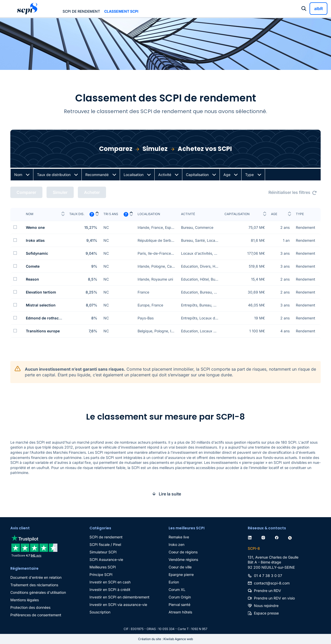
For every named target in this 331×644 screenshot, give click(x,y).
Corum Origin (180, 597)
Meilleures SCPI (103, 567)
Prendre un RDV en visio (274, 598)
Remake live (179, 537)
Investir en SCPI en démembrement (119, 597)
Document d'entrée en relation (36, 577)
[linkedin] (251, 537)
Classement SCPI (121, 11)
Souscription (100, 612)
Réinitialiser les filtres (289, 192)
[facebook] (278, 537)
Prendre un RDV (268, 591)
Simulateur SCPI (103, 552)
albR (318, 9)
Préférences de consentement (36, 615)
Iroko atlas (35, 240)
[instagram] (264, 537)
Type (249, 175)
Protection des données (30, 607)
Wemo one (35, 227)
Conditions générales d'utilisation (38, 592)
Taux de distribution (54, 175)
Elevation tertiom (41, 292)
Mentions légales (25, 600)
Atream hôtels (180, 612)
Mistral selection (41, 305)
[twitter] (291, 537)
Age (227, 175)
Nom (18, 175)
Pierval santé (179, 605)
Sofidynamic (37, 253)
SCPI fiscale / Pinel (105, 544)
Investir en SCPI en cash (110, 582)
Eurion (174, 582)
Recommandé (97, 175)
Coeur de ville (180, 567)
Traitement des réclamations (34, 585)
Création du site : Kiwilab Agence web (165, 639)
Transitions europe (43, 331)
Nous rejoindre (266, 606)
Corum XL (177, 590)
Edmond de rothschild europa (52, 318)
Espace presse (266, 613)
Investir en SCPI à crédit (110, 590)
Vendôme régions (183, 559)
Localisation (134, 175)
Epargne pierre (181, 575)
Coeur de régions (183, 552)
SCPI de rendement (81, 11)
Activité (165, 175)
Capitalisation (197, 175)
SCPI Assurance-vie (106, 559)
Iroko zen (176, 544)
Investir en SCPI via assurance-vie (118, 605)
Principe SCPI (101, 575)
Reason (32, 279)
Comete (33, 266)
